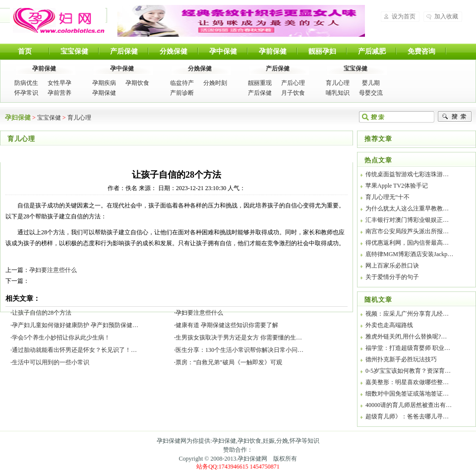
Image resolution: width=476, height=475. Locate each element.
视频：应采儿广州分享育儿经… (407, 314)
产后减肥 (372, 51)
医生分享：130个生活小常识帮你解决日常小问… (239, 350)
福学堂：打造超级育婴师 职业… (408, 348)
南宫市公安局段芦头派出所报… (407, 231)
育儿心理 (338, 83)
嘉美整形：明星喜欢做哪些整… (407, 382)
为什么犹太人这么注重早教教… (407, 208)
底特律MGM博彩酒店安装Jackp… (409, 254)
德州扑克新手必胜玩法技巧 (401, 359)
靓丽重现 (260, 83)
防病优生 (26, 83)
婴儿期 (371, 83)
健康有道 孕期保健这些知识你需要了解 (227, 325)
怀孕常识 (26, 93)
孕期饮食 (137, 83)
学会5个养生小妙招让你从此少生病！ (61, 338)
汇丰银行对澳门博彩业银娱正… (407, 220)
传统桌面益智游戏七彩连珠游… (407, 174)
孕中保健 (223, 51)
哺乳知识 (338, 93)
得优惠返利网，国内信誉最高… (407, 243)
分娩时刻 (215, 83)
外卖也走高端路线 (389, 325)
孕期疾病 (104, 83)
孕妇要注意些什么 (53, 270)
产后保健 (124, 51)
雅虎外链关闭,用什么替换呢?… (406, 337)
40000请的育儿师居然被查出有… (409, 405)
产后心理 (293, 83)
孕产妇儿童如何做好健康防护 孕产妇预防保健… (75, 325)
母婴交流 (371, 93)
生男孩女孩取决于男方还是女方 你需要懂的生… (239, 338)
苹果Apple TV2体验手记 (397, 186)
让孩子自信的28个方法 (42, 313)
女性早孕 (59, 83)
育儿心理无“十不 (387, 197)
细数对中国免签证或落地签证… (407, 394)
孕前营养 (59, 93)
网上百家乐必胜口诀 (392, 266)
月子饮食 (293, 93)
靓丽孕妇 (322, 51)
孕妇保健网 (252, 459)
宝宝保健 (74, 51)
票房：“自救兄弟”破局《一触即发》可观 (229, 362)
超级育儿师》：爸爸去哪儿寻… (407, 416)
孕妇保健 (58, 20)
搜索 (455, 117)
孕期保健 (104, 93)
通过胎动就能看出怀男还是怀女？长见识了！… (74, 350)
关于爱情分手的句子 (392, 277)
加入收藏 (446, 16)
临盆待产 (182, 83)
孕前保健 (273, 51)
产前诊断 (182, 93)
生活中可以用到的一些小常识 (51, 362)
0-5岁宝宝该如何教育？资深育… (408, 371)
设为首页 (404, 16)
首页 (25, 51)
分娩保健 (174, 51)
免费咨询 (421, 51)
